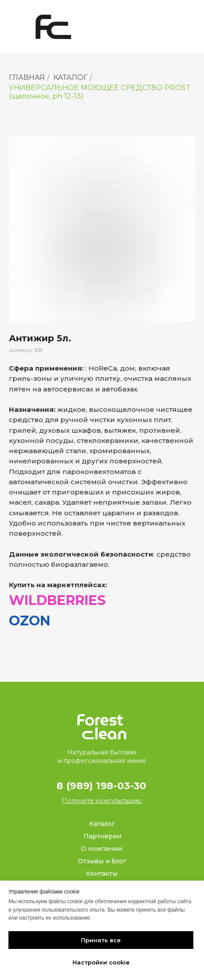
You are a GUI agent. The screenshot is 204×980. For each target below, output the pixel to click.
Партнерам (102, 836)
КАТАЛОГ (70, 77)
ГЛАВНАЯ (27, 77)
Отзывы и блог (102, 861)
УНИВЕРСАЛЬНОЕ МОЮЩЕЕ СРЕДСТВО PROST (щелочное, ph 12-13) (100, 92)
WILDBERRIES (57, 600)
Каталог (102, 824)
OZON (30, 621)
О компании (102, 849)
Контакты (102, 873)
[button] (102, 801)
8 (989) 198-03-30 (102, 786)
